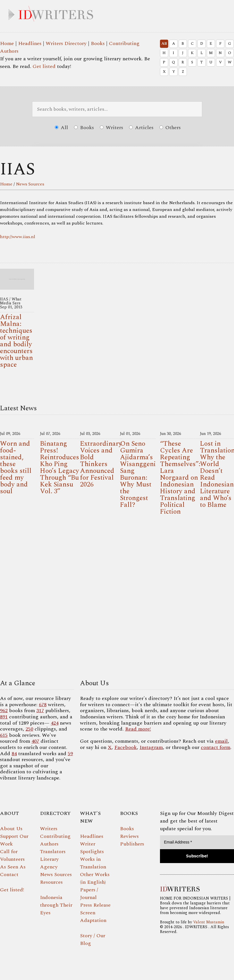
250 (29, 729)
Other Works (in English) (95, 878)
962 (4, 711)
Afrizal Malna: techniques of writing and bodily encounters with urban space (16, 341)
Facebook (126, 747)
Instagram (151, 747)
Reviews (129, 836)
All (164, 44)
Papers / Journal (89, 894)
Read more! (138, 729)
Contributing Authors (55, 840)
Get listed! (12, 890)
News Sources (30, 184)
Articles (141, 128)
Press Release (95, 905)
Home (7, 43)
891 (4, 717)
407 (35, 741)
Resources (51, 882)
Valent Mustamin (209, 922)
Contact (9, 875)
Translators (53, 852)
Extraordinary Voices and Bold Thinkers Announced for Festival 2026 (101, 464)
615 (4, 735)
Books (98, 43)
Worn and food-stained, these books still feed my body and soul (16, 467)
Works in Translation (93, 863)
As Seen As (13, 867)
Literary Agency (49, 863)
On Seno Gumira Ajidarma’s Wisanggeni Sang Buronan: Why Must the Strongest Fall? (138, 474)
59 (70, 754)
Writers (111, 128)
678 (43, 705)
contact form (216, 747)
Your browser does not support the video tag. (117, 599)
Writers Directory (66, 43)
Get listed (44, 66)
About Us (11, 829)
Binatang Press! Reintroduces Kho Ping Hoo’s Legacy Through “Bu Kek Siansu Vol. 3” (60, 467)
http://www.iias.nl (18, 237)
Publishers (132, 844)
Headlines (30, 43)
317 (40, 711)
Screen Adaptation (93, 917)
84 (14, 754)
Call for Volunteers (12, 855)
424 (55, 723)
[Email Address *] (197, 842)
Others (170, 128)
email (221, 741)
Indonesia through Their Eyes (56, 905)
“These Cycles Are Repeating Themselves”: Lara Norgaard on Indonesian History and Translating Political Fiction (180, 478)
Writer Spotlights (92, 848)
